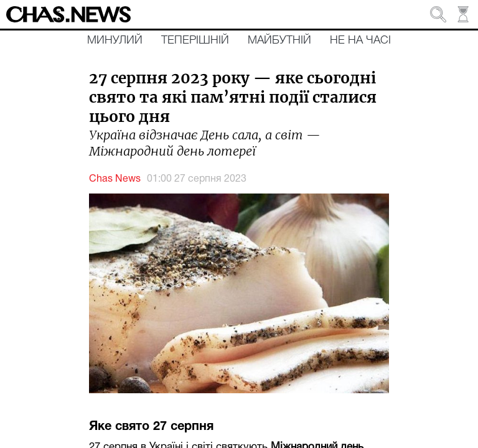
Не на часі (360, 40)
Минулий (115, 40)
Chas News (115, 179)
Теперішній (195, 40)
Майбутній (279, 40)
